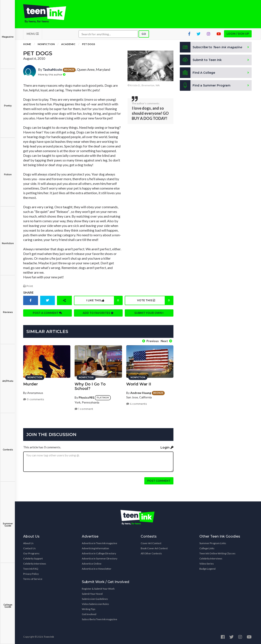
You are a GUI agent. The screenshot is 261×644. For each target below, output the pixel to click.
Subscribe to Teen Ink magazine (99, 619)
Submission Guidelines (95, 599)
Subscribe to (211, 48)
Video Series (207, 563)
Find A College (198, 73)
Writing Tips (89, 609)
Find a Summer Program (205, 86)
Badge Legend (207, 568)
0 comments (34, 399)
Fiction (8, 172)
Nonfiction (8, 240)
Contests (8, 447)
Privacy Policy (31, 574)
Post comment (159, 481)
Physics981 (86, 397)
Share (28, 293)
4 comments (137, 404)
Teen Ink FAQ (31, 568)
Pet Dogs (89, 45)
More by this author (52, 75)
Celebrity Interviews (35, 563)
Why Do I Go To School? (90, 386)
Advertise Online (92, 563)
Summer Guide (8, 522)
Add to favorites (98, 313)
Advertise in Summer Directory (100, 558)
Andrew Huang (141, 392)
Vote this (155, 301)
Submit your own (149, 313)
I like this (104, 301)
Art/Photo (8, 378)
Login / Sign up (238, 34)
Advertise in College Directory (99, 553)
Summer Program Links (213, 543)
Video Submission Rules (95, 604)
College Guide (8, 603)
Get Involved (89, 614)
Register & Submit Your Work (98, 588)
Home (27, 45)
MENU (33, 34)
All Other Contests (151, 553)
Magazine (8, 34)
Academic (68, 45)
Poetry (8, 103)
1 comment (84, 409)
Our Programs (31, 553)
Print (28, 286)
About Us (28, 543)
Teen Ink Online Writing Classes (217, 553)
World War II (139, 384)
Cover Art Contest (151, 543)
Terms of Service (33, 579)
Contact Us (29, 548)
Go (144, 34)
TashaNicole (52, 70)
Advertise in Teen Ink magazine (99, 543)
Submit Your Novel (92, 594)
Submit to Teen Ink (201, 60)
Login (167, 447)
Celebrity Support (33, 558)
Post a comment (47, 313)
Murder (30, 384)
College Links (207, 548)
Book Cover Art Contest (154, 548)
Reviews (8, 309)
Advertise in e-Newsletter (97, 568)
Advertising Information (95, 548)
